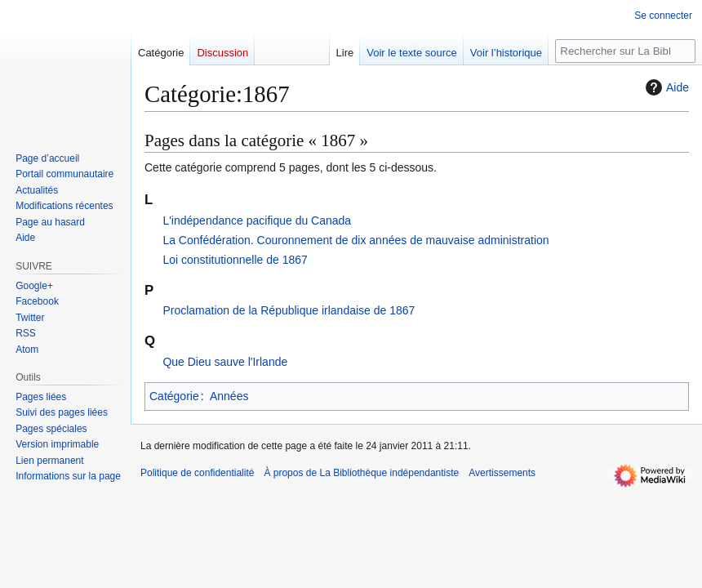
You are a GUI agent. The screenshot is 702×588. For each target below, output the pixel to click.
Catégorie (174, 396)
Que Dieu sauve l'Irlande (225, 362)
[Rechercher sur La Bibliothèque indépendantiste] (625, 51)
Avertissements (502, 473)
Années (229, 396)
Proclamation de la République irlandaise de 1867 (289, 310)
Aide (665, 87)
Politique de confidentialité (197, 473)
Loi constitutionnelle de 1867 (235, 260)
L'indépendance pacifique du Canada (257, 220)
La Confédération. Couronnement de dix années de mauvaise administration (355, 240)
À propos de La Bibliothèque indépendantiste (361, 473)
